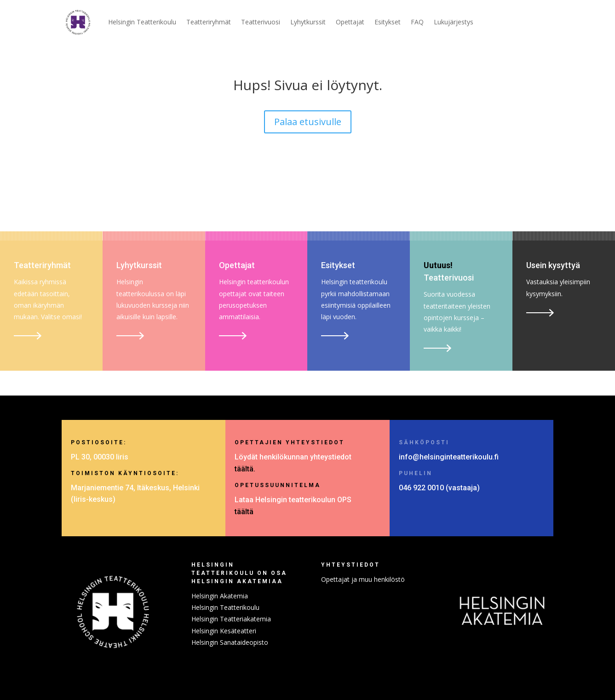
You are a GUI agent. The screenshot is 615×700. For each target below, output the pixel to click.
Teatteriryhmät (209, 22)
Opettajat (350, 22)
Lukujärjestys (454, 22)
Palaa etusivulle (308, 122)
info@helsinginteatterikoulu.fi (449, 457)
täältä (244, 512)
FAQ (417, 22)
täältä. (245, 469)
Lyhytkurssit (308, 22)
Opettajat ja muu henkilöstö (363, 579)
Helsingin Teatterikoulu (142, 22)
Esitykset (388, 22)
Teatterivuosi (261, 22)
